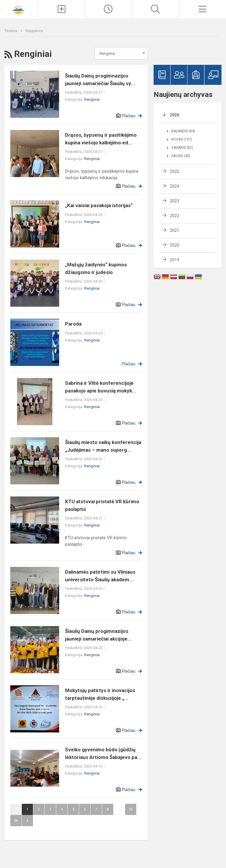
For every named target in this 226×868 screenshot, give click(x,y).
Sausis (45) (181, 156)
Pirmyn (27, 821)
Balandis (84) (183, 131)
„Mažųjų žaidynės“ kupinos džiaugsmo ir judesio (96, 268)
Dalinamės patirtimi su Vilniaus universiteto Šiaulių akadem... (100, 576)
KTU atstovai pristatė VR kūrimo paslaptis (102, 505)
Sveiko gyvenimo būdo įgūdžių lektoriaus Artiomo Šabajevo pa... (103, 753)
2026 (175, 115)
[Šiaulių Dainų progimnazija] (19, 8)
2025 (175, 171)
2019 (175, 260)
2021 (175, 230)
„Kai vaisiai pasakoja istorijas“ (99, 205)
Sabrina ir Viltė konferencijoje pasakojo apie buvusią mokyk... (101, 387)
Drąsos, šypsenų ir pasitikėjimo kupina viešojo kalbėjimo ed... (101, 139)
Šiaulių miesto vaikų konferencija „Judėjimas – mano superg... (103, 446)
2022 (175, 216)
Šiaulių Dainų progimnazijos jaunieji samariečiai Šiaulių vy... (100, 80)
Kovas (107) (182, 139)
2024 (175, 186)
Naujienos (34, 31)
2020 (175, 245)
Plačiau (129, 116)
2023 (175, 201)
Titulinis (11, 31)
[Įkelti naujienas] (61, 9)
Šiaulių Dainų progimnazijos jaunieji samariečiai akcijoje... (98, 635)
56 (16, 820)
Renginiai (92, 99)
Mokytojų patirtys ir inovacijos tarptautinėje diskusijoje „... (100, 694)
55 (131, 809)
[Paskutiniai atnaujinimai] (108, 9)
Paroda (73, 324)
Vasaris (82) (182, 148)
